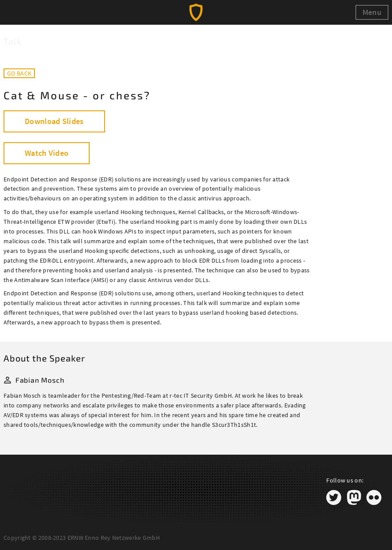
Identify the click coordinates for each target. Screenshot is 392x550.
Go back (19, 73)
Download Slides (54, 121)
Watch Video (47, 153)
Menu (372, 12)
